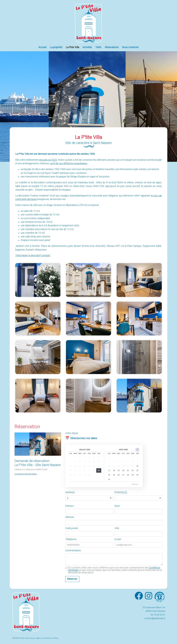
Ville (117, 528)
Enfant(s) (119, 492)
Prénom (69, 506)
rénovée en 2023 (48, 160)
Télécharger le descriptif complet (33, 255)
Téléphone (71, 539)
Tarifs (98, 47)
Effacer (135, 484)
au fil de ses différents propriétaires (69, 163)
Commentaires (73, 550)
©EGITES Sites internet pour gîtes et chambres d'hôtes (35, 638)
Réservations (112, 47)
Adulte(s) (70, 492)
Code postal (72, 528)
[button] (26, 474)
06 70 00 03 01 (158, 615)
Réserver (72, 579)
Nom (117, 506)
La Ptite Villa (72, 47)
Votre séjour (72, 433)
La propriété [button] (56, 47)
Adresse (70, 517)
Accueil (42, 47)
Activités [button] (87, 47)
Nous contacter (130, 47)
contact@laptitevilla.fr (155, 618)
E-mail (118, 539)
